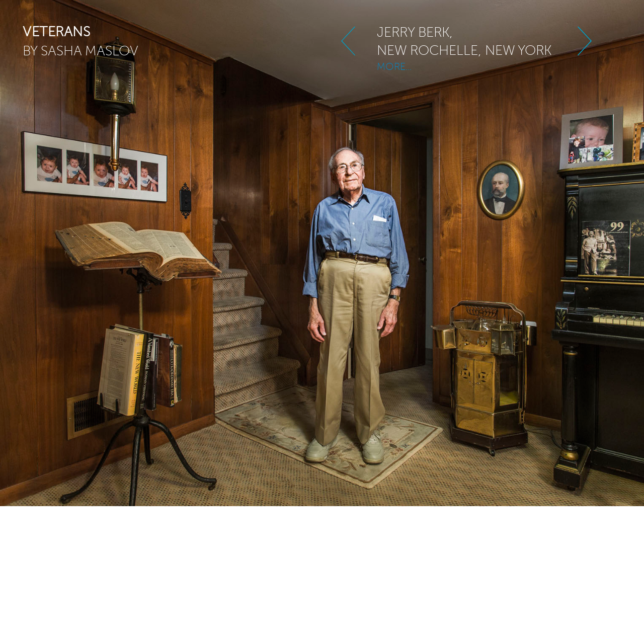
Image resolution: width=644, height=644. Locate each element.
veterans (56, 32)
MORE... (394, 62)
